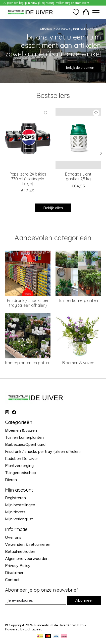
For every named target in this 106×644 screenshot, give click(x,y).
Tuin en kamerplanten (78, 300)
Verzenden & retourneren (28, 544)
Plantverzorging (19, 465)
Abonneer (84, 600)
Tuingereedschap (20, 472)
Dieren (11, 480)
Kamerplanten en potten (28, 363)
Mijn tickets (15, 512)
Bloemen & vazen (78, 363)
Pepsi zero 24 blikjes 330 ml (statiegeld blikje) (28, 179)
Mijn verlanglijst (19, 519)
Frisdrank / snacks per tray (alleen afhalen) (28, 303)
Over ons (13, 537)
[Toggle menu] (96, 12)
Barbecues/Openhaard (25, 444)
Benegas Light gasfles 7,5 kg (78, 176)
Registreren (15, 498)
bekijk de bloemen (80, 67)
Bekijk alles (53, 208)
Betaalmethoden (20, 551)
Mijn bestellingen (20, 505)
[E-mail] (36, 600)
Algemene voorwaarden (27, 558)
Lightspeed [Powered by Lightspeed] (34, 629)
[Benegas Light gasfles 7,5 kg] (78, 138)
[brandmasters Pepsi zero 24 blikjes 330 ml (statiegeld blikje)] (28, 138)
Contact (12, 580)
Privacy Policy (18, 565)
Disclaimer (14, 572)
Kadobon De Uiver (21, 458)
